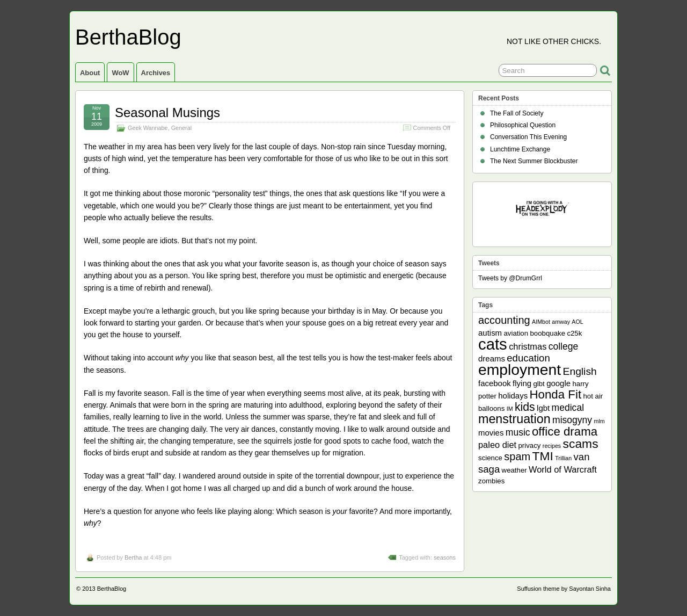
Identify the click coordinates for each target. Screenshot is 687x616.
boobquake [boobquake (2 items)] (547, 333)
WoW (120, 73)
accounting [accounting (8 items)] (504, 320)
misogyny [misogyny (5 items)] (572, 420)
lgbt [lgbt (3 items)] (543, 408)
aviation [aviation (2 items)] (516, 333)
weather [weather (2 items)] (514, 470)
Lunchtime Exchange (520, 149)
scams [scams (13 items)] (581, 444)
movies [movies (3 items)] (491, 433)
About (90, 73)
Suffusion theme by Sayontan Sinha (564, 589)
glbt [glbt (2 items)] (539, 384)
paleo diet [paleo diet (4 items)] (497, 445)
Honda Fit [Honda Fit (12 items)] (556, 394)
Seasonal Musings (167, 113)
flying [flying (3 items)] (522, 383)
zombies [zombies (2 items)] (491, 481)
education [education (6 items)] (528, 358)
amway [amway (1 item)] (561, 322)
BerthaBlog (128, 37)
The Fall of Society (517, 113)
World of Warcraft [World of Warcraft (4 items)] (563, 469)
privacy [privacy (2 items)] (530, 445)
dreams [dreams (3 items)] (492, 358)
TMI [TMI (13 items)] (543, 456)
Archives (156, 73)
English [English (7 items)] (580, 371)
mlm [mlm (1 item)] (600, 421)
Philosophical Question (523, 125)
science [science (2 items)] (490, 458)
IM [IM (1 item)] (510, 409)
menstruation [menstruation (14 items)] (514, 419)
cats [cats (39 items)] (493, 344)
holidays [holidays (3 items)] (513, 396)
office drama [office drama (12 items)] (565, 432)
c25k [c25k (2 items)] (574, 333)
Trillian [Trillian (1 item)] (563, 458)
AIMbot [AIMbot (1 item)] (541, 322)
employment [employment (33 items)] (520, 369)
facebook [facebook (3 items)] (495, 383)
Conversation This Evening (528, 137)
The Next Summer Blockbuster (534, 161)
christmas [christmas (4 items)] (528, 346)
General (181, 128)
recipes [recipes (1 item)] (552, 446)
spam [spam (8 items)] (517, 456)
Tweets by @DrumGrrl (510, 278)
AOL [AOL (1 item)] (577, 322)
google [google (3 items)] (558, 383)
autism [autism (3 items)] (490, 333)
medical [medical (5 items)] (568, 408)
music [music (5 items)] (518, 432)
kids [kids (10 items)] (525, 407)
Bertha (133, 557)
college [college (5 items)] (564, 346)
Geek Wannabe (148, 128)
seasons (445, 557)
